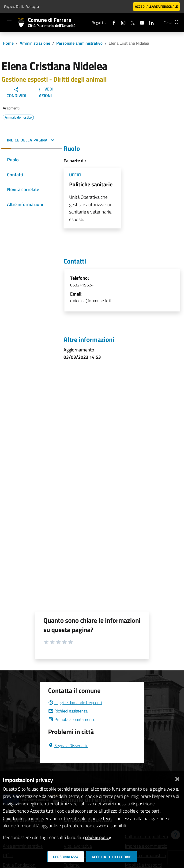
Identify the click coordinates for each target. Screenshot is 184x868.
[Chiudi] (177, 778)
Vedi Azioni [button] (45, 92)
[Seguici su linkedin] (150, 22)
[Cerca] (177, 22)
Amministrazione (35, 43)
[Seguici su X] (131, 22)
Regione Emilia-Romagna (22, 6)
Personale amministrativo (79, 43)
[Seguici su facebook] (112, 22)
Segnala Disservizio (68, 746)
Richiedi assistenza (68, 711)
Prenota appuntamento (72, 719)
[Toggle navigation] (9, 22)
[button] (32, 141)
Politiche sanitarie (91, 184)
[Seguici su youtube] (140, 22)
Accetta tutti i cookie (111, 857)
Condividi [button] (16, 93)
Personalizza (66, 857)
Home (8, 43)
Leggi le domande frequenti (75, 703)
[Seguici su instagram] (121, 22)
